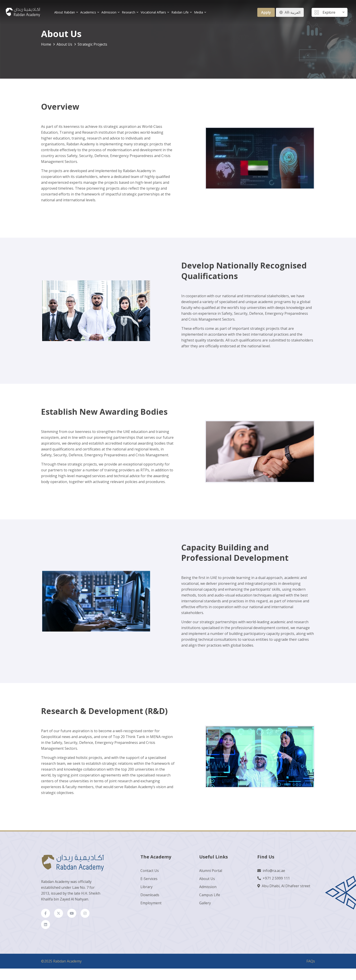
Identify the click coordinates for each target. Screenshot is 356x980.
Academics (88, 12)
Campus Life (210, 895)
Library (146, 887)
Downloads (150, 895)
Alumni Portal (211, 871)
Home (46, 44)
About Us (207, 879)
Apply (266, 12)
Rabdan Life (180, 12)
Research (129, 12)
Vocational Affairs (154, 12)
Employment (151, 903)
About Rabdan (65, 12)
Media (199, 12)
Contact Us (150, 871)
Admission (109, 12)
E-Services (149, 879)
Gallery (205, 903)
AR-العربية (293, 12)
